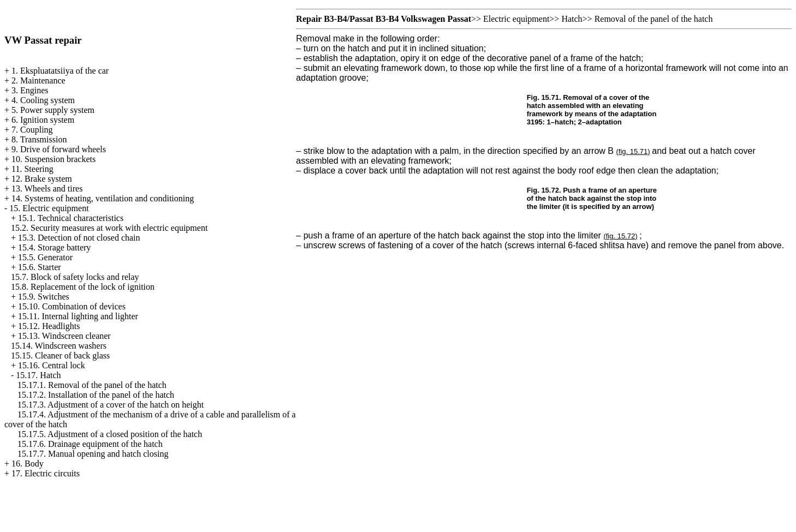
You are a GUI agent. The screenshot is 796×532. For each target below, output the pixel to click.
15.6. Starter (40, 267)
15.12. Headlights (49, 326)
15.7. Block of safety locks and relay (75, 277)
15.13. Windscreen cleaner (64, 336)
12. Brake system (42, 179)
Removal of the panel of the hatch (654, 19)
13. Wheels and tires (47, 189)
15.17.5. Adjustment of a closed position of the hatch (110, 434)
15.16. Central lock (52, 365)
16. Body (28, 464)
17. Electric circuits (46, 473)
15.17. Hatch (38, 375)
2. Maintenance (38, 80)
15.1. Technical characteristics (71, 218)
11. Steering (32, 169)
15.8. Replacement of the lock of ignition (83, 287)
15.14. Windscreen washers (59, 346)
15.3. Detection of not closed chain (79, 238)
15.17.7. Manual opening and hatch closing (93, 454)
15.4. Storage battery (54, 247)
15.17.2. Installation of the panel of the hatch (96, 395)
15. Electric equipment (49, 208)
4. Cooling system (43, 100)
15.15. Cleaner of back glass (60, 355)
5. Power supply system (53, 110)
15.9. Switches (44, 297)
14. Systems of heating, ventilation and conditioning (103, 198)
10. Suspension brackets (54, 159)
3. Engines (30, 90)
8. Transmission (39, 139)
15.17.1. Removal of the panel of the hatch (92, 385)
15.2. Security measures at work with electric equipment (109, 228)
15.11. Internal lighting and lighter (78, 316)
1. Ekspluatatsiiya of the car (60, 71)
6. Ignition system (43, 120)
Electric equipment (516, 19)
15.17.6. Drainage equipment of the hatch (90, 444)
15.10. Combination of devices (72, 306)
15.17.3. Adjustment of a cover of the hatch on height (111, 405)
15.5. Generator (45, 257)
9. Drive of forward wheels (59, 149)
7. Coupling (32, 130)
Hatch (572, 19)
